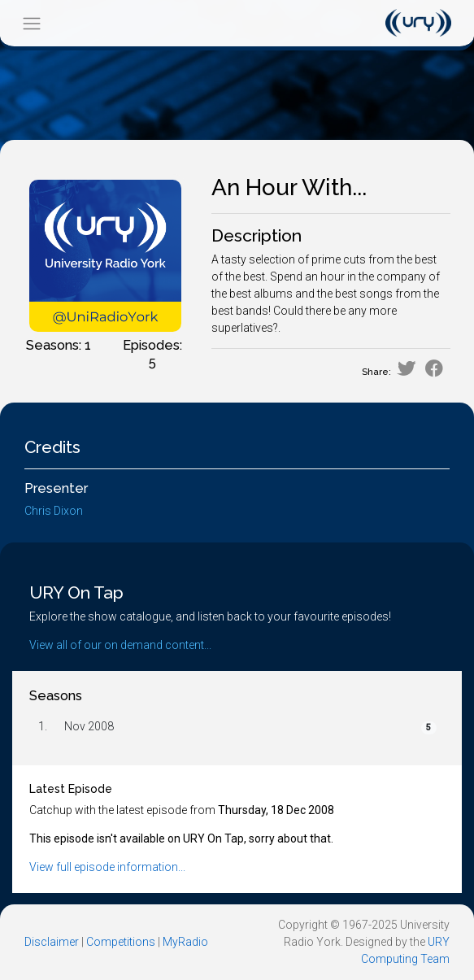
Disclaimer (52, 942)
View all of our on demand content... (120, 645)
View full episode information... (107, 867)
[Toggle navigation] (31, 23)
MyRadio (185, 942)
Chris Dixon (54, 511)
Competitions (121, 942)
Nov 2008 (89, 726)
